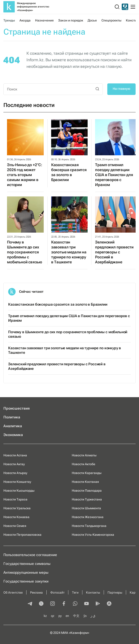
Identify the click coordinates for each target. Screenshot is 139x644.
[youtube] (86, 604)
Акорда (25, 20)
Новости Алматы (84, 455)
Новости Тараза (15, 499)
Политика (12, 417)
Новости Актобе (84, 464)
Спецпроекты (111, 20)
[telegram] (30, 604)
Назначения (44, 20)
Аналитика (13, 426)
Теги (75, 592)
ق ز (93, 616)
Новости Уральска (17, 508)
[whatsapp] (75, 604)
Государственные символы (27, 564)
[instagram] (53, 604)
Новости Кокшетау (17, 482)
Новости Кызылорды (19, 491)
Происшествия (17, 408)
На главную (121, 89)
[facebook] (64, 604)
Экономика (13, 435)
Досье (92, 20)
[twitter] (41, 604)
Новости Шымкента (86, 508)
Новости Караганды (87, 473)
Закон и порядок (71, 20)
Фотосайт (57, 592)
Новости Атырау (15, 473)
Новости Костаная (85, 482)
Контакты (93, 592)
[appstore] (109, 604)
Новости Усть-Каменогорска (93, 535)
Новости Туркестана (87, 499)
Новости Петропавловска (22, 535)
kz (45, 616)
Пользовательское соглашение (30, 555)
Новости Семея (15, 526)
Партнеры (115, 592)
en (67, 616)
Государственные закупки (26, 581)
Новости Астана (15, 455)
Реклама (36, 592)
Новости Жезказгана (88, 517)
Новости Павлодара (87, 491)
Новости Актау (14, 464)
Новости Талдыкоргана (89, 526)
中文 (76, 616)
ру (60, 616)
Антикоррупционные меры (26, 572)
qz (53, 616)
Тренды (9, 20)
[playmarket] (98, 604)
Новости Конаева (16, 517)
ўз (85, 616)
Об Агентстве (13, 592)
